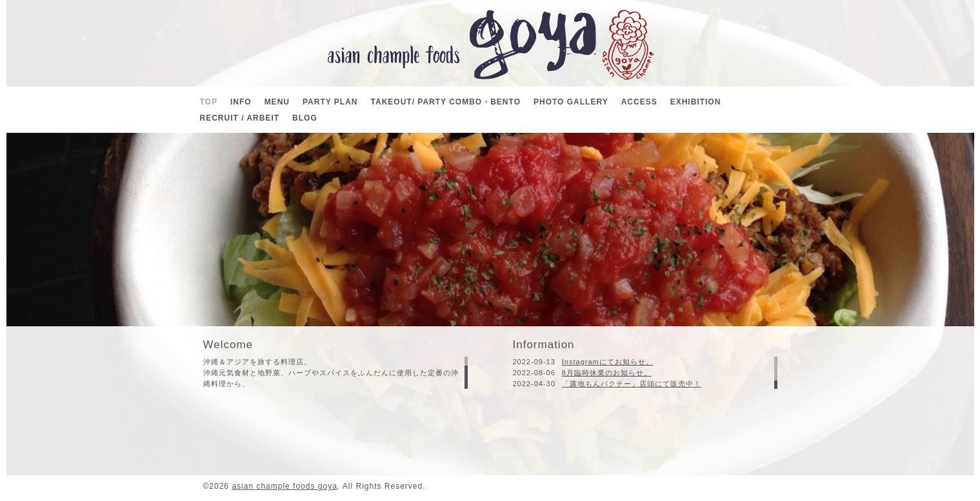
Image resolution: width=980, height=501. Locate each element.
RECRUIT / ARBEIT (240, 118)
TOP (209, 102)
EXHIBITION (696, 102)
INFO (241, 102)
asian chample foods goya (284, 486)
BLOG (305, 118)
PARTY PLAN (330, 102)
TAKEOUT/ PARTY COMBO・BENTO (446, 102)
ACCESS (639, 102)
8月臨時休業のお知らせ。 (607, 373)
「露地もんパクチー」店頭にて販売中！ (632, 384)
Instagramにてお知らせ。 (608, 362)
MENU (277, 102)
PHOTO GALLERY (571, 102)
